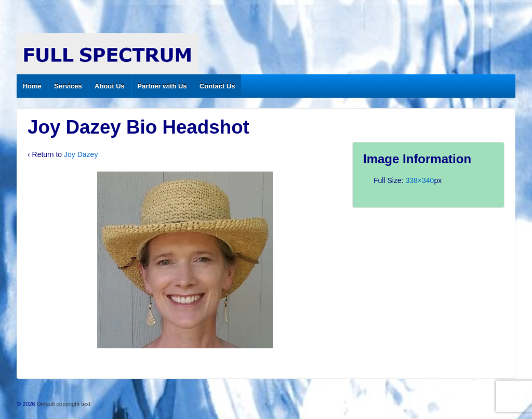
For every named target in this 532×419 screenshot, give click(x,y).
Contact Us (217, 86)
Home (32, 86)
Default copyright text (63, 404)
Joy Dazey (81, 154)
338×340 (420, 180)
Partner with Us (162, 86)
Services (68, 86)
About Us (110, 86)
